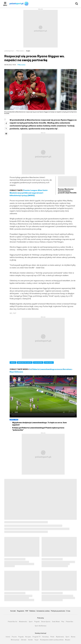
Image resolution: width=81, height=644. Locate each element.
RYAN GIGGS (49, 363)
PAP (27, 611)
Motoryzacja (15, 640)
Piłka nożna (20, 51)
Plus (63, 622)
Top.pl (36, 640)
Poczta (14, 637)
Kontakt (13, 611)
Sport (31, 622)
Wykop (6, 134)
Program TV (37, 637)
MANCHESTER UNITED (25, 363)
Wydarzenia (60, 637)
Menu (5, 5)
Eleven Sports (46, 622)
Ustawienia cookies (43, 611)
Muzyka (68, 640)
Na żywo (28, 637)
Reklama (32, 611)
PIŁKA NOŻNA (38, 363)
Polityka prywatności (58, 611)
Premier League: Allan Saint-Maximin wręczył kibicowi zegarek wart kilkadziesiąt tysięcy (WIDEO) (29, 193)
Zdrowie (24, 640)
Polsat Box (69, 622)
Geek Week (56, 622)
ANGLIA (13, 363)
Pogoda (37, 622)
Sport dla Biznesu (41, 626)
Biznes (73, 637)
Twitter (6, 128)
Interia (8, 637)
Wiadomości (23, 622)
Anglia (28, 51)
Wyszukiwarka (77, 4)
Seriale (30, 640)
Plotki (52, 637)
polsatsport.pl (9, 51)
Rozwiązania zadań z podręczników (52, 640)
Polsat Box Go (13, 622)
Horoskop (45, 637)
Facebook (6, 123)
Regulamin (21, 611)
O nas (68, 611)
